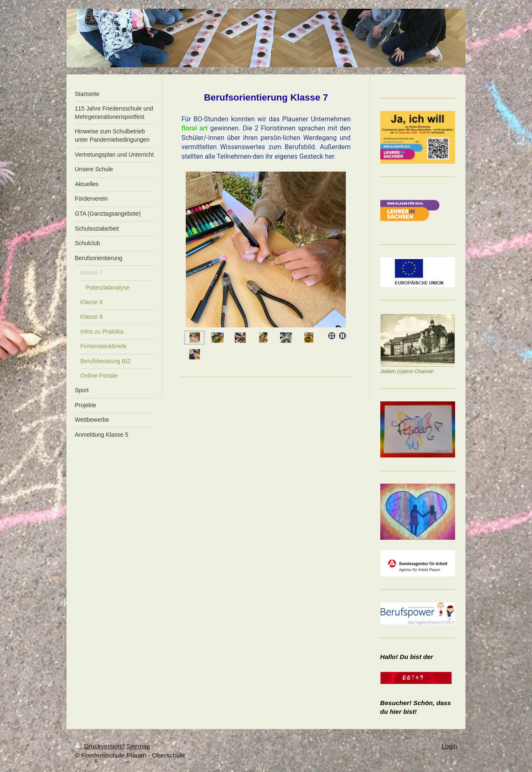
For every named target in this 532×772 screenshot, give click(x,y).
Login (449, 746)
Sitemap (138, 746)
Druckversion (99, 746)
